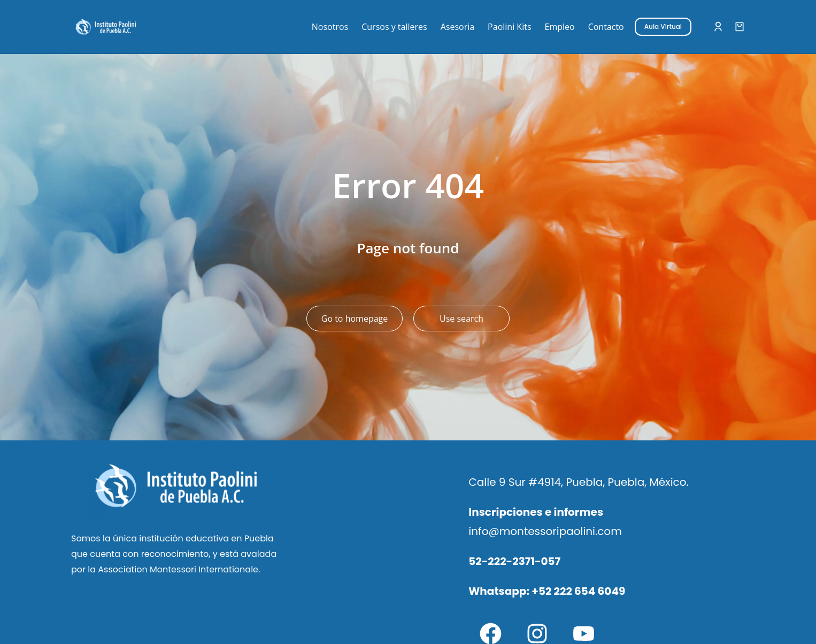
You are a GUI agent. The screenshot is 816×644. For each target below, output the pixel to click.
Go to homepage (355, 319)
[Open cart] (740, 27)
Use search (461, 319)
